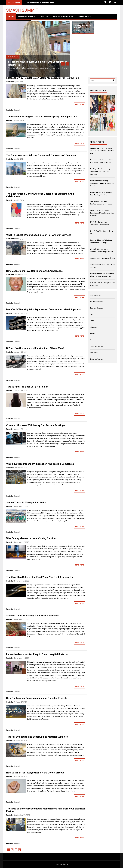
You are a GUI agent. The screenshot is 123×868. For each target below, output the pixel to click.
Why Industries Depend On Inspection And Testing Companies (40, 464)
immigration (94, 353)
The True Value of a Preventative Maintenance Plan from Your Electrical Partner (46, 810)
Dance (92, 321)
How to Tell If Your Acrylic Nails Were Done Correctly (35, 773)
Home (11, 16)
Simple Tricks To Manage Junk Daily (26, 503)
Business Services (27, 16)
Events (92, 334)
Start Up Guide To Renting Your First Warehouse (33, 616)
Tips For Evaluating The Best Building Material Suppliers (37, 737)
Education (94, 327)
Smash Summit (22, 10)
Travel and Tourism (97, 359)
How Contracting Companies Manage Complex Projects (37, 698)
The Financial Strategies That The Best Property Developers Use (42, 117)
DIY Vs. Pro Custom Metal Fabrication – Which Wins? (35, 348)
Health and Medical (63, 16)
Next (67, 64)
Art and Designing (96, 302)
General (45, 16)
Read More (80, 104)
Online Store (84, 16)
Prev (63, 64)
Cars (92, 314)
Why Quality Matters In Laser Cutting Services (31, 538)
